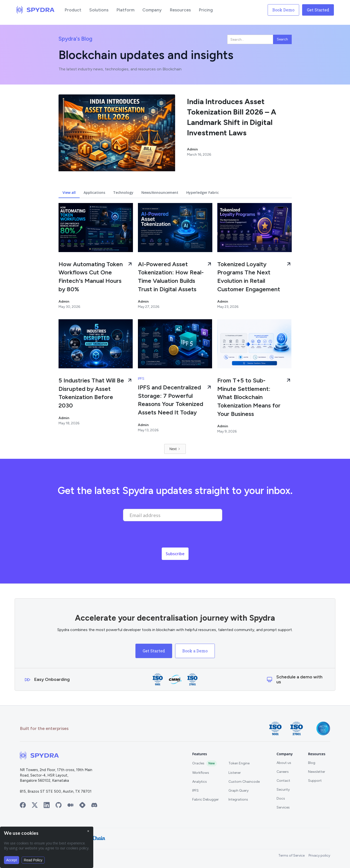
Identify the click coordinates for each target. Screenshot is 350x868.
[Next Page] (175, 449)
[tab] (69, 193)
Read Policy (33, 860)
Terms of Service (291, 855)
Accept (12, 860)
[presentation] (161, 536)
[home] (35, 10)
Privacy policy (319, 855)
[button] (73, 10)
